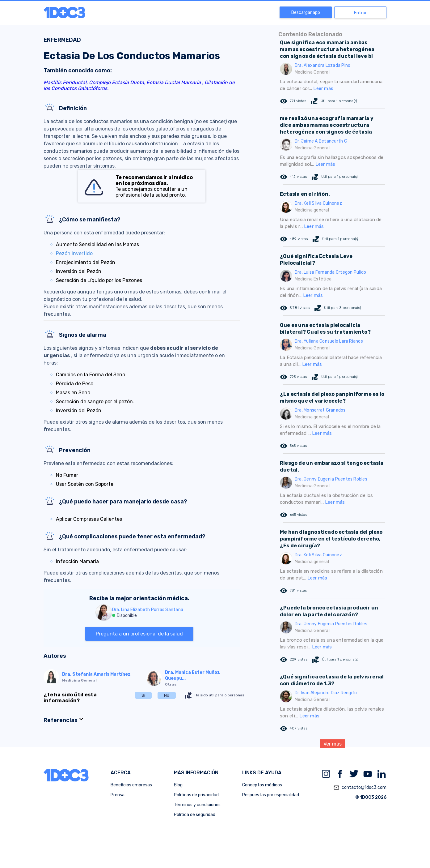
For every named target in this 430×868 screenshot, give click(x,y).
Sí (143, 695)
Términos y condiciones (197, 805)
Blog (178, 785)
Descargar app (306, 13)
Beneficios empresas (131, 785)
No (167, 695)
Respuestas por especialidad (271, 795)
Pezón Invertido (74, 253)
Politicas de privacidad (196, 795)
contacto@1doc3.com (360, 788)
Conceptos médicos (262, 785)
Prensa (118, 795)
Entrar (360, 13)
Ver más (333, 744)
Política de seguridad (195, 815)
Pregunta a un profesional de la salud (139, 634)
